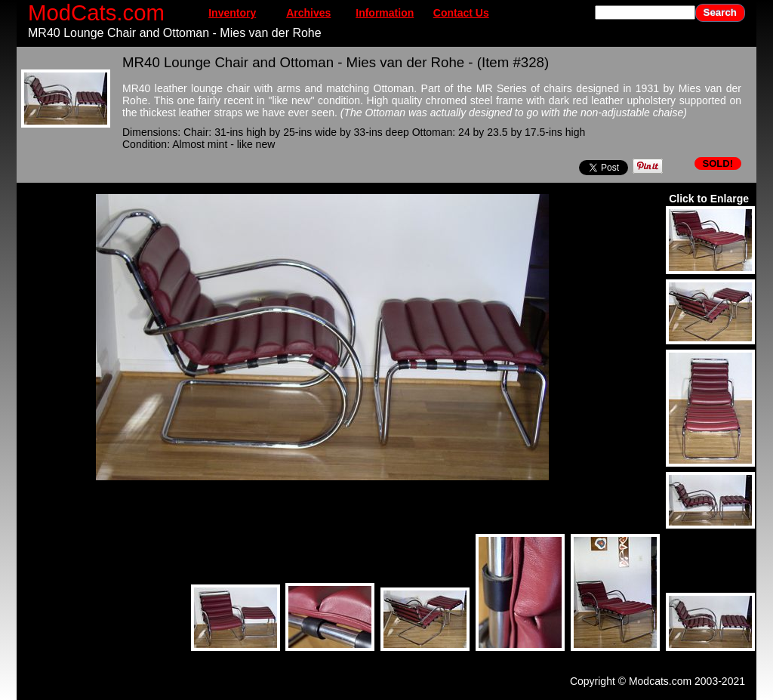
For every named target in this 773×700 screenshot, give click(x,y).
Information (385, 13)
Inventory (232, 13)
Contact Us (461, 13)
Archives (308, 13)
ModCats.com (96, 12)
